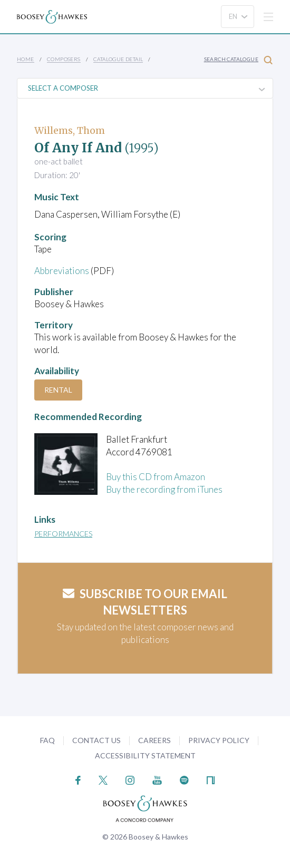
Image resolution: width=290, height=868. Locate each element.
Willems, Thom (70, 130)
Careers (154, 740)
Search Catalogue (238, 60)
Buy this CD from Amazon (156, 477)
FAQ (47, 740)
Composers (64, 59)
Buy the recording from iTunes (164, 489)
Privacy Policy (219, 740)
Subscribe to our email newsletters (145, 602)
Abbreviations (62, 271)
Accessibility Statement (145, 755)
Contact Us (96, 740)
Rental (58, 390)
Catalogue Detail (118, 59)
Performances (63, 534)
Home (26, 59)
